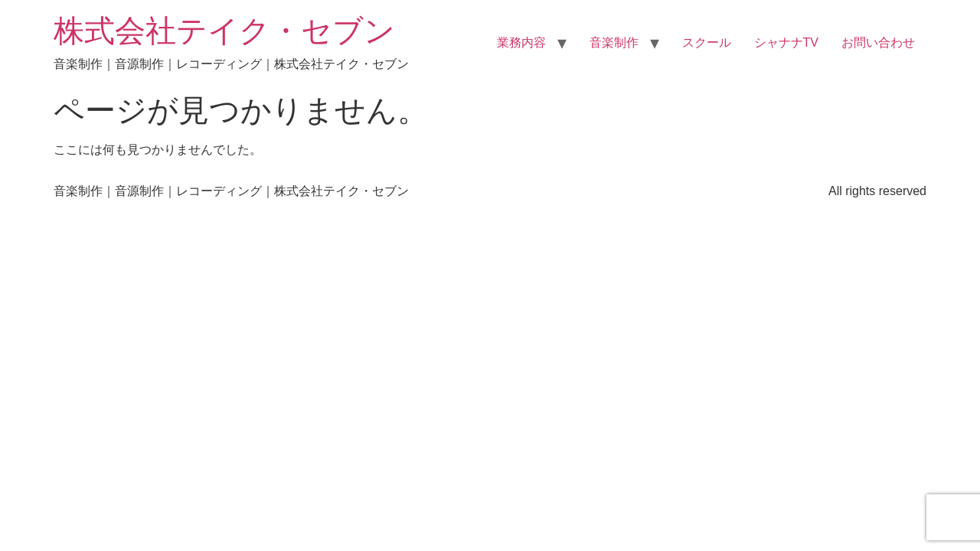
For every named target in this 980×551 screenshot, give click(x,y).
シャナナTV (786, 42)
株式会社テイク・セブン (224, 31)
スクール (707, 42)
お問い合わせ (878, 42)
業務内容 (521, 42)
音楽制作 (614, 42)
